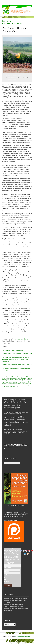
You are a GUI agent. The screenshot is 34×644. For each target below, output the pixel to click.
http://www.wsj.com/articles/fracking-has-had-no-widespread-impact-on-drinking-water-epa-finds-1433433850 (15, 359)
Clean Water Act (12, 381)
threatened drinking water (7, 385)
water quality (22, 380)
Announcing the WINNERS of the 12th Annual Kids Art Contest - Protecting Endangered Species (16, 404)
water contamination (18, 385)
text (6, 579)
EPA (3, 382)
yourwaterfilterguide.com (12, 386)
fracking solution (22, 382)
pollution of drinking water (14, 384)
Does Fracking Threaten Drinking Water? (14, 30)
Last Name (7, 571)
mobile (7, 581)
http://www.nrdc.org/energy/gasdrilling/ (13, 350)
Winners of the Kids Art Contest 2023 (13, 604)
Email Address (8, 564)
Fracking (7, 380)
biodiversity (19, 377)
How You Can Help (14, 380)
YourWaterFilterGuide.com (21, 339)
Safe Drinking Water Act (25, 384)
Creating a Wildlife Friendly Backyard (16, 378)
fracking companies (13, 382)
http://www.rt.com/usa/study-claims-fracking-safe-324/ (17, 365)
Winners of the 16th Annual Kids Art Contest (15, 598)
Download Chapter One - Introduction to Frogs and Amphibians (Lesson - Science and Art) (16, 421)
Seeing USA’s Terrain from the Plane (13, 606)
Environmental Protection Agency (23, 381)
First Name (7, 568)
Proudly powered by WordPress (23, 637)
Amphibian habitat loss (11, 377)
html (6, 577)
